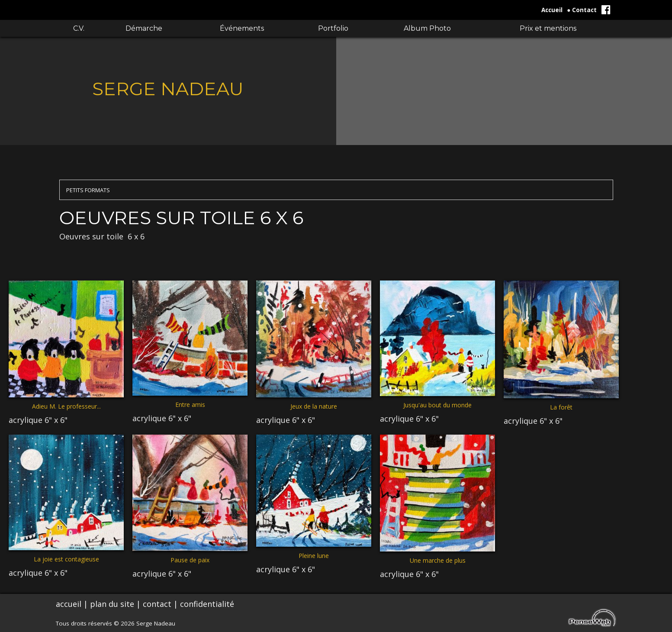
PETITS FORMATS (88, 190)
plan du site (112, 604)
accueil (69, 604)
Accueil (552, 10)
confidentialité (207, 604)
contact (157, 604)
